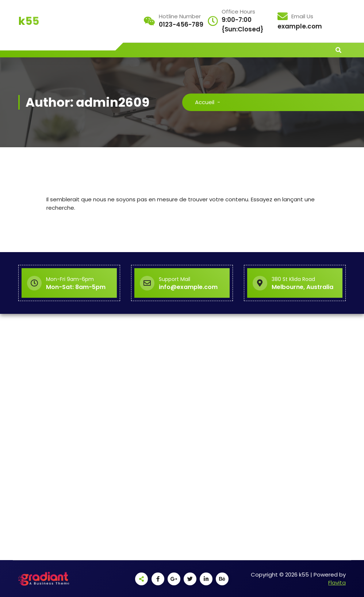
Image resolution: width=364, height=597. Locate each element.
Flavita (337, 583)
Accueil (205, 102)
